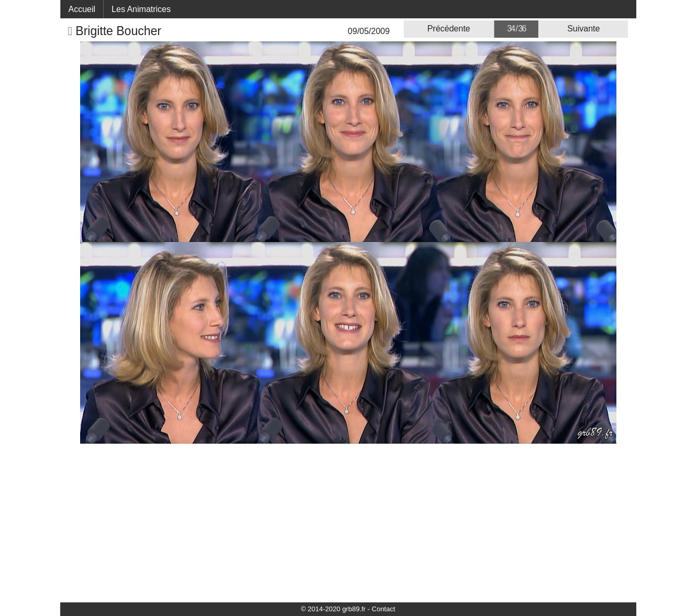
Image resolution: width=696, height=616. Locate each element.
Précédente (449, 29)
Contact (384, 609)
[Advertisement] (348, 522)
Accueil (82, 9)
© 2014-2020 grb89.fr (333, 609)
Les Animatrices (141, 9)
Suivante (583, 29)
